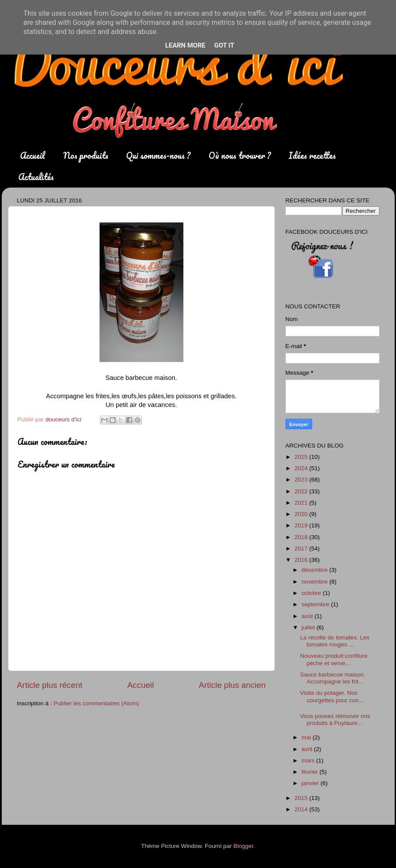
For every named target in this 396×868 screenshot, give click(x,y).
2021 (302, 503)
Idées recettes (312, 155)
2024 (302, 468)
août (308, 616)
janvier (311, 783)
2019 (302, 525)
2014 (302, 809)
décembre (316, 570)
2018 (302, 537)
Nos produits (86, 155)
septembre (317, 604)
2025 (302, 457)
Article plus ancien (232, 685)
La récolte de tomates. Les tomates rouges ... (335, 641)
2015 (302, 798)
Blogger (244, 846)
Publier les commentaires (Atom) (96, 703)
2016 (302, 560)
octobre (312, 593)
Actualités (36, 177)
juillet (309, 627)
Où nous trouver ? (240, 155)
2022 (302, 491)
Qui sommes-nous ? (158, 155)
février (311, 772)
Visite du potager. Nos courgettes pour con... (332, 696)
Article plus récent (50, 685)
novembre (316, 582)
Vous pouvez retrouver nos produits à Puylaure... (335, 719)
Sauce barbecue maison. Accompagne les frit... (332, 678)
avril (308, 749)
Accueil (33, 155)
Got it (224, 45)
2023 (302, 480)
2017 (302, 548)
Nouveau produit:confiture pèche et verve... (334, 659)
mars (309, 760)
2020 (302, 514)
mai (307, 737)
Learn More (185, 45)
